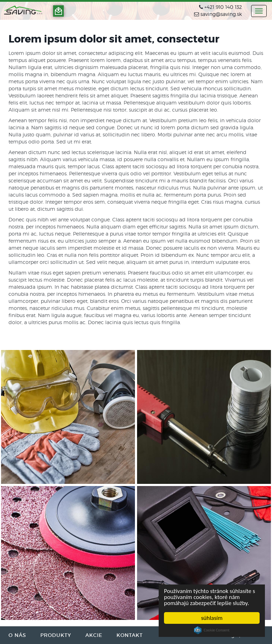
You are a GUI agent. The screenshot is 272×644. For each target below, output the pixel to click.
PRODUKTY (56, 635)
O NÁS (17, 635)
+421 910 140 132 (223, 7)
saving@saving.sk (221, 14)
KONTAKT (130, 635)
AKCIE (94, 635)
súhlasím (212, 618)
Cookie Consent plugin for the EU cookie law (212, 630)
